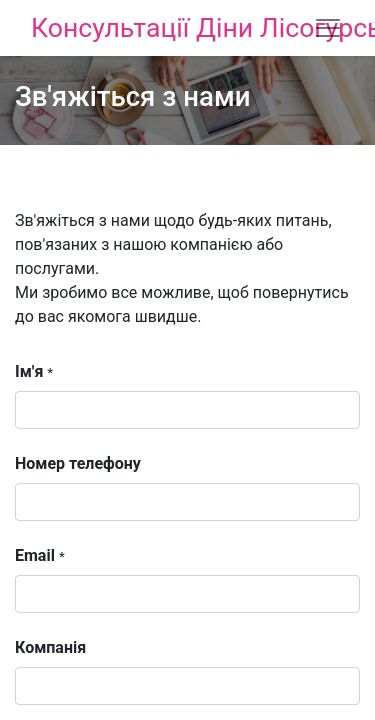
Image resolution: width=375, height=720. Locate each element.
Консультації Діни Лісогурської (148, 28)
